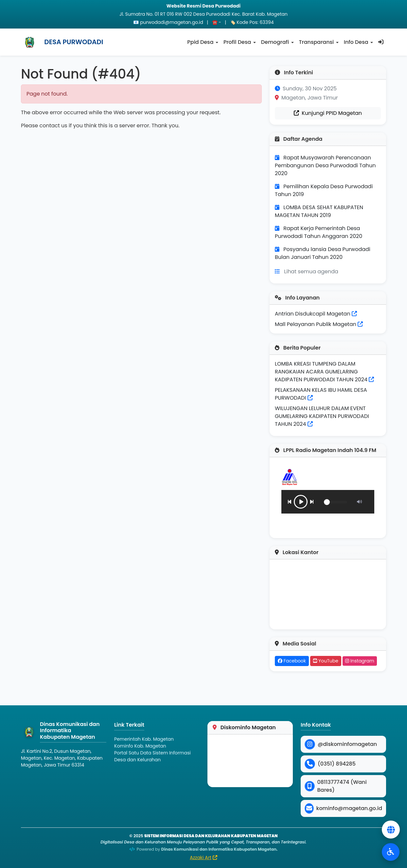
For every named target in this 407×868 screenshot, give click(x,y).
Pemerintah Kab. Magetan (144, 739)
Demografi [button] (275, 42)
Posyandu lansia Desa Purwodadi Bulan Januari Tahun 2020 (323, 253)
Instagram (360, 661)
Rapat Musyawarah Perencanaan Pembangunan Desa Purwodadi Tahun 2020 (325, 165)
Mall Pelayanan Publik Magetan (319, 324)
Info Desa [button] (356, 42)
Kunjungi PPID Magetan (328, 113)
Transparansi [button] (317, 42)
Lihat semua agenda (311, 271)
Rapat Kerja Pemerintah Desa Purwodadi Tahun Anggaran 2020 (319, 232)
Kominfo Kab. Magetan (140, 746)
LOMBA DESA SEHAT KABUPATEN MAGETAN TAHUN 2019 (319, 211)
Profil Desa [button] (237, 42)
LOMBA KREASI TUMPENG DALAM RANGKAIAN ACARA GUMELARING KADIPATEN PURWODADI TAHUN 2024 (321, 372)
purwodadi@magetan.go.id (172, 22)
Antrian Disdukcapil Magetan (316, 314)
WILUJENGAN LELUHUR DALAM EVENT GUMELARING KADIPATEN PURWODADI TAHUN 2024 (322, 416)
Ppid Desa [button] (200, 42)
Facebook (292, 661)
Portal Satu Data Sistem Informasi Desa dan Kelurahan (152, 756)
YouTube (326, 661)
